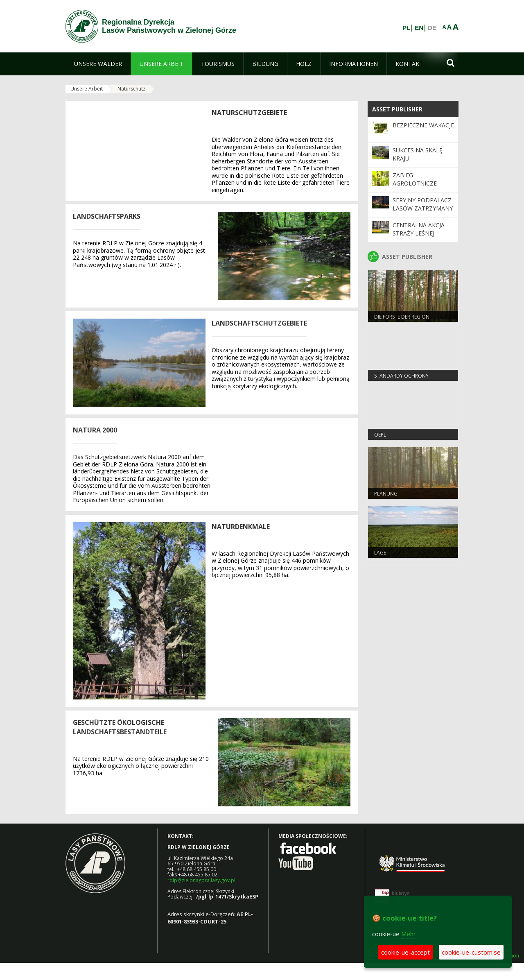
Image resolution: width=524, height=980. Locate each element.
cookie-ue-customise (471, 952)
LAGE (380, 553)
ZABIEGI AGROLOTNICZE (415, 179)
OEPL (380, 435)
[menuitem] (98, 64)
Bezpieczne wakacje (423, 125)
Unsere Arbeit (87, 89)
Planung (386, 494)
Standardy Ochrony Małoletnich (401, 379)
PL (406, 28)
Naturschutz (131, 89)
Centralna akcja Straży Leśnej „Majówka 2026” (419, 233)
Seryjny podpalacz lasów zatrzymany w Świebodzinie (423, 208)
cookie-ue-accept (405, 952)
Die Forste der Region (402, 317)
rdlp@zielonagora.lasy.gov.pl (201, 880)
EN (419, 28)
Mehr (409, 934)
